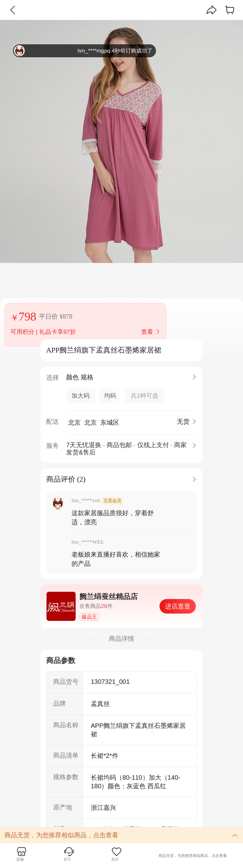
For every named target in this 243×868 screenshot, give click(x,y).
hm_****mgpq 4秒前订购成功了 (83, 51)
